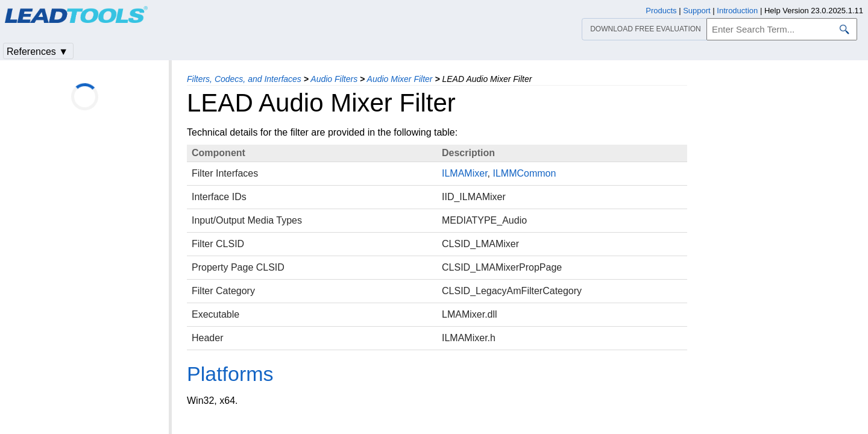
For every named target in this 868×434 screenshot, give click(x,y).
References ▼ (37, 52)
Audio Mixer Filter (400, 79)
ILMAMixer (465, 173)
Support (697, 11)
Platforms (230, 374)
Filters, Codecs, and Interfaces (244, 79)
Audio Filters (334, 79)
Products (661, 11)
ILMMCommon (524, 173)
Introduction (737, 11)
